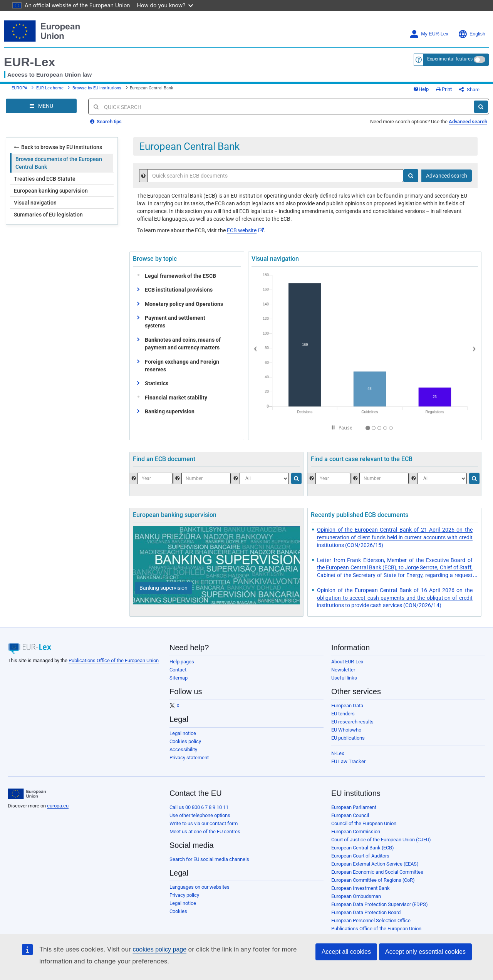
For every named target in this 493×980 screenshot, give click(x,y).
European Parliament (354, 807)
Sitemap (179, 678)
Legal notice (183, 733)
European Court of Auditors (360, 856)
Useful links (344, 678)
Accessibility (183, 749)
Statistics (157, 383)
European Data (347, 706)
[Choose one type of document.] (264, 478)
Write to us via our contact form (204, 823)
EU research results (352, 722)
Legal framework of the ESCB (179, 276)
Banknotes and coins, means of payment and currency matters (183, 344)
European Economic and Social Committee (377, 872)
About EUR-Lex (347, 662)
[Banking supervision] (163, 588)
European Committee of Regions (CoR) (373, 880)
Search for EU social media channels (209, 859)
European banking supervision (51, 191)
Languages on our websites (200, 887)
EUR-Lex (29, 62)
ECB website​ (245, 230)
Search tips (106, 122)
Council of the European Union (364, 823)
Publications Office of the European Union (114, 660)
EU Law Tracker (348, 761)
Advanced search (468, 122)
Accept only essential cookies (425, 952)
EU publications (348, 738)
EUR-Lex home (50, 88)
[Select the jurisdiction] (442, 478)
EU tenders (343, 714)
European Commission (356, 831)
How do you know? (165, 5)
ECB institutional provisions (179, 290)
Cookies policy (185, 741)
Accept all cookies (346, 952)
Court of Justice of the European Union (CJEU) (381, 840)
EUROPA (19, 88)
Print (444, 89)
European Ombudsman (356, 896)
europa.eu (58, 806)
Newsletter (343, 670)
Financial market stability (174, 398)
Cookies (178, 911)
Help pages (182, 662)
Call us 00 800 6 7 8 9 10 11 (199, 807)
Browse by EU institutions (97, 88)
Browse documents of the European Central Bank (59, 163)
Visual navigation (35, 203)
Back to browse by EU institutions (58, 147)
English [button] (472, 34)
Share (469, 90)
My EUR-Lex (429, 34)
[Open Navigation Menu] (41, 106)
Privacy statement (189, 758)
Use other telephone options (200, 815)
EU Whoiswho (346, 730)
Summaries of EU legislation (48, 215)
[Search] (481, 107)
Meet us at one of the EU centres (205, 831)
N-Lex (338, 753)
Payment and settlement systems (175, 322)
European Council (350, 815)
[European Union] (27, 794)
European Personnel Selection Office (371, 920)
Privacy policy (184, 895)
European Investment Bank (361, 888)
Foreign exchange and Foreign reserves (182, 366)
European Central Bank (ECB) (363, 848)
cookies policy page (159, 949)
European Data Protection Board (366, 912)
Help (421, 89)
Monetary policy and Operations (184, 304)
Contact (178, 670)
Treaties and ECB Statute (45, 179)
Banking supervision (170, 411)
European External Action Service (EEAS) (375, 864)
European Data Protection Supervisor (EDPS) (380, 904)
